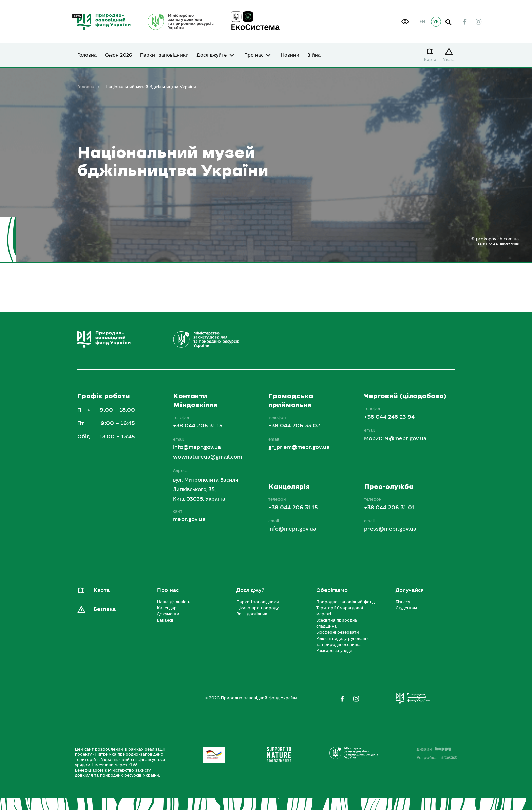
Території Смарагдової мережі (340, 611)
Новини (290, 55)
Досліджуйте (212, 55)
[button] (405, 22)
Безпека (105, 609)
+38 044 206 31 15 (198, 426)
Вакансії (165, 620)
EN (422, 22)
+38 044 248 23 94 (389, 417)
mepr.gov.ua (189, 519)
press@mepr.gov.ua (390, 529)
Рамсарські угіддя (334, 651)
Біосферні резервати (338, 632)
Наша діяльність (174, 602)
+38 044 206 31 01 (389, 508)
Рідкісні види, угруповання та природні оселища (343, 642)
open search (449, 23)
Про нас (254, 55)
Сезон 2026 (118, 55)
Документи (168, 614)
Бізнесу (403, 602)
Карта (430, 60)
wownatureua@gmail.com (207, 457)
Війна (314, 55)
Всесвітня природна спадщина (337, 623)
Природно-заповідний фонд (345, 602)
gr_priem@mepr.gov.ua (299, 447)
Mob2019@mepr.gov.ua (395, 439)
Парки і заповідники (164, 55)
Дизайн (434, 749)
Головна (87, 55)
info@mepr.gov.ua (197, 447)
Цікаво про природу (258, 608)
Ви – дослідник (252, 614)
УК (436, 22)
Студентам (406, 608)
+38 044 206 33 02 (294, 426)
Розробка (437, 758)
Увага (449, 60)
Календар (167, 608)
